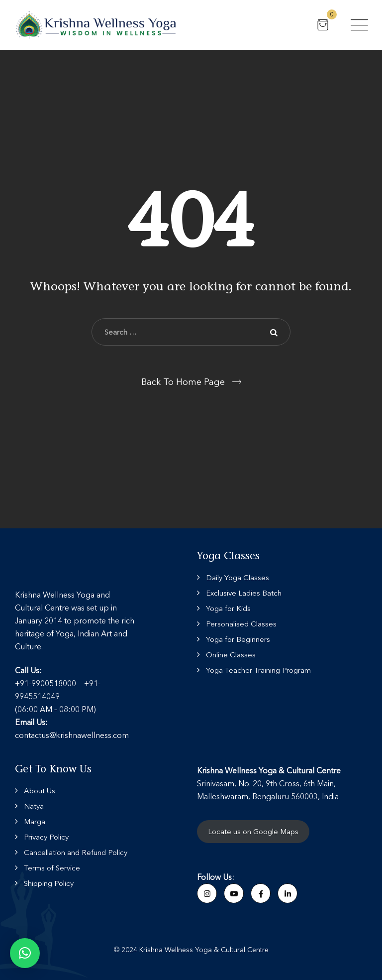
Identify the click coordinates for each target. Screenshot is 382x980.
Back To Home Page (183, 382)
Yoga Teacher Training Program (258, 670)
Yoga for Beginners (238, 639)
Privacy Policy (46, 837)
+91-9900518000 (46, 683)
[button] (25, 953)
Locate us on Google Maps (253, 831)
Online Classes (231, 655)
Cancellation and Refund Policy (76, 852)
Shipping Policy (49, 883)
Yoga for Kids (228, 608)
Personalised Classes (241, 624)
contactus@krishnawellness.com (72, 735)
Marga (35, 821)
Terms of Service (52, 868)
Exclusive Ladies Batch (244, 593)
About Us (40, 791)
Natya (34, 806)
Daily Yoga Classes (238, 577)
